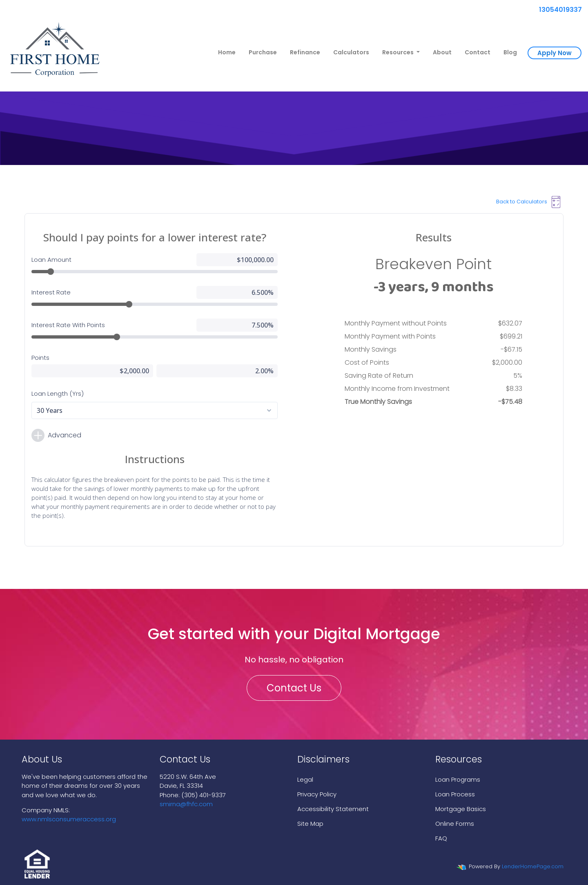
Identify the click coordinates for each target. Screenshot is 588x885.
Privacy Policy (317, 794)
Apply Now (555, 53)
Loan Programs (458, 779)
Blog (510, 52)
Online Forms (455, 824)
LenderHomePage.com (533, 866)
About (442, 52)
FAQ (441, 838)
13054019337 (557, 10)
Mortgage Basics (461, 809)
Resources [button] (399, 52)
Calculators (351, 52)
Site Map (310, 824)
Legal (305, 779)
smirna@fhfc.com (186, 804)
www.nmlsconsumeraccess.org (69, 819)
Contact (478, 52)
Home (227, 52)
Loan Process (455, 794)
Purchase (263, 52)
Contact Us (294, 688)
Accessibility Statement (333, 809)
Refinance (305, 52)
